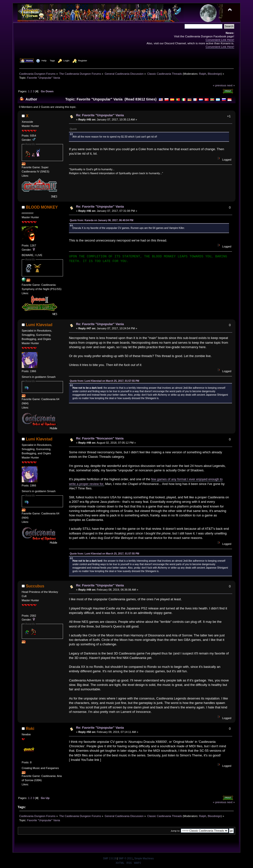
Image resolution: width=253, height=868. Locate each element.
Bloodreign (214, 74)
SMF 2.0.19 (110, 858)
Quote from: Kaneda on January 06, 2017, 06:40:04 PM (101, 220)
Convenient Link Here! (220, 40)
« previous (219, 85)
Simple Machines (144, 858)
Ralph (203, 74)
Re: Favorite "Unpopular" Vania (100, 115)
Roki (30, 729)
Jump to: (175, 831)
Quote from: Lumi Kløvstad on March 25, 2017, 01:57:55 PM (104, 381)
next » (231, 85)
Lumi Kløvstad (39, 325)
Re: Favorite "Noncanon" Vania (100, 438)
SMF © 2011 (126, 858)
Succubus (35, 586)
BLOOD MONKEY (42, 207)
